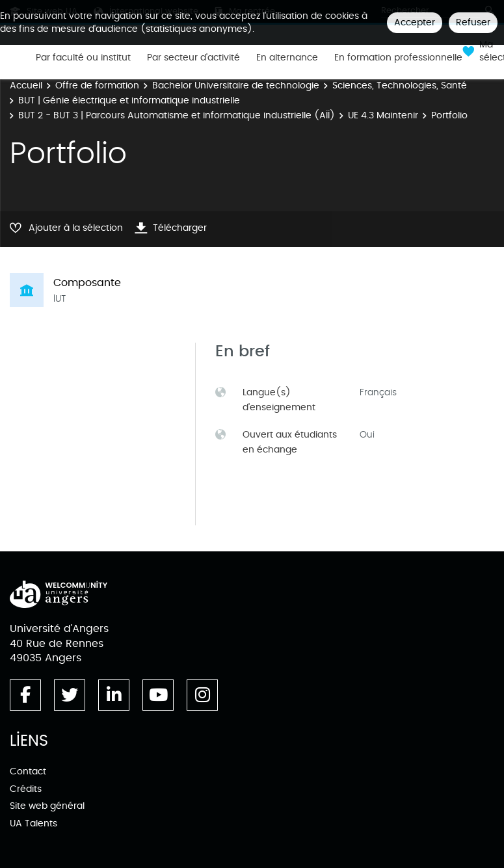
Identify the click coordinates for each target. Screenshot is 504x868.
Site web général (47, 806)
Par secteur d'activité (193, 58)
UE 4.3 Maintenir (383, 115)
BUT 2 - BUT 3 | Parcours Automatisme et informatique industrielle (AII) (177, 115)
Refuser (473, 22)
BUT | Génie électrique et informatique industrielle (129, 100)
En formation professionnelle (398, 58)
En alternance (287, 58)
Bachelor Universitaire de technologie (236, 85)
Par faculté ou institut (83, 58)
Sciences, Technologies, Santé (400, 85)
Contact (28, 771)
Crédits (26, 789)
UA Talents (33, 823)
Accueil (26, 85)
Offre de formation (97, 85)
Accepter (415, 22)
